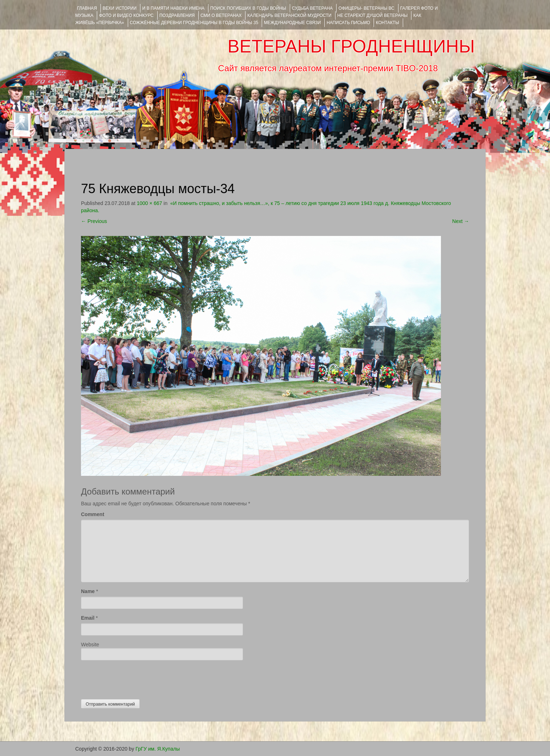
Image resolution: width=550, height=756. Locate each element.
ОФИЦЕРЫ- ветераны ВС (366, 8)
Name (88, 591)
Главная (87, 8)
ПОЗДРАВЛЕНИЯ (177, 15)
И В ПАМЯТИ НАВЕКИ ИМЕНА (173, 8)
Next (461, 221)
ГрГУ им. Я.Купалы (158, 749)
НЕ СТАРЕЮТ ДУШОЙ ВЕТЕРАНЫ (372, 15)
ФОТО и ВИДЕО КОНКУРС (126, 15)
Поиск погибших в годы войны (248, 8)
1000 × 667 (149, 203)
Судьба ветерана (312, 8)
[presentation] (136, 678)
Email (88, 618)
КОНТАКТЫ (387, 23)
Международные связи (292, 23)
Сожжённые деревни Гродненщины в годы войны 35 (194, 23)
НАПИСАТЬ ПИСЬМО (348, 23)
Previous (94, 221)
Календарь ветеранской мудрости (289, 15)
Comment (93, 514)
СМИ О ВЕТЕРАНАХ (221, 15)
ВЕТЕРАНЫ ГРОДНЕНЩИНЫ (351, 46)
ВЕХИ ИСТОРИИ (120, 8)
